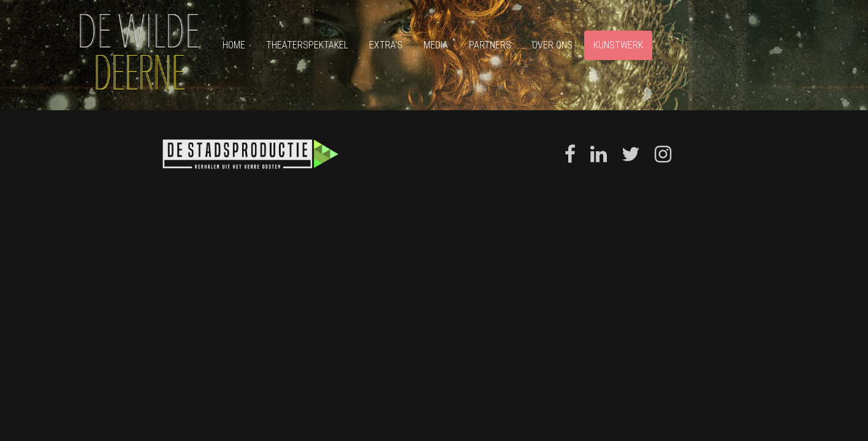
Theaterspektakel (307, 45)
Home (234, 45)
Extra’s (386, 45)
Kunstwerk (618, 45)
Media (436, 45)
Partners (490, 45)
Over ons (552, 45)
